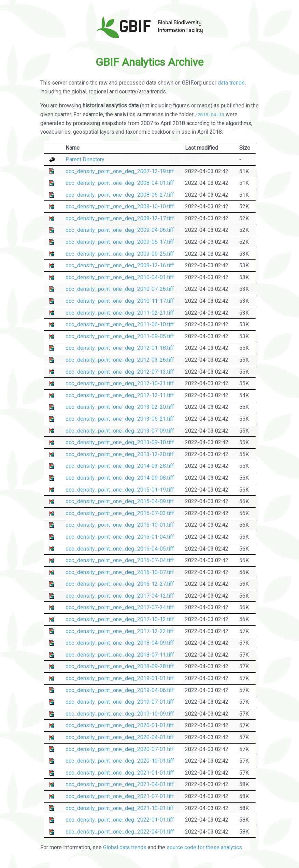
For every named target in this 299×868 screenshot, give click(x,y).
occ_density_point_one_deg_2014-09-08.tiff (120, 478)
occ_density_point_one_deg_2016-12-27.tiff (120, 584)
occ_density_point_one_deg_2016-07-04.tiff (120, 560)
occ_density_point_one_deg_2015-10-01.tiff (120, 525)
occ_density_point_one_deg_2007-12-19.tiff (120, 171)
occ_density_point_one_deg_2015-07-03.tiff (120, 513)
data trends (231, 83)
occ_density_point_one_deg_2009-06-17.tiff (120, 242)
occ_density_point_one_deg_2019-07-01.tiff (120, 702)
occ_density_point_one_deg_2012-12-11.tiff (120, 395)
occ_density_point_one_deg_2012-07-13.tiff (120, 371)
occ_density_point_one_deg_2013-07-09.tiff (120, 430)
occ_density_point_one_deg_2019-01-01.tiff (120, 678)
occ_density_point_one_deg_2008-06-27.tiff (120, 195)
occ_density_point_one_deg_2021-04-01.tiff (120, 784)
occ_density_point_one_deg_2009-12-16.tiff (120, 265)
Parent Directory (85, 159)
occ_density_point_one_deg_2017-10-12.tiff (120, 619)
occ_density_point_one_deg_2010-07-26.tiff (120, 289)
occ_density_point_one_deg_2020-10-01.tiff (120, 761)
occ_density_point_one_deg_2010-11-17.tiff (120, 301)
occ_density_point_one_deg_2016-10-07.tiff (120, 572)
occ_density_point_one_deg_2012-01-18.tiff (120, 348)
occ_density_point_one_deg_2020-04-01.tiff (120, 737)
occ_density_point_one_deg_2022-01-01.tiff (120, 820)
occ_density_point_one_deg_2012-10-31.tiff (120, 383)
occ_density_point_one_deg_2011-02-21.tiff (120, 312)
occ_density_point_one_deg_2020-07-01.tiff (120, 749)
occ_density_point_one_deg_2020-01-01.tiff (120, 725)
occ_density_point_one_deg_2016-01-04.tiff (120, 537)
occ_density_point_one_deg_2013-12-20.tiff (120, 454)
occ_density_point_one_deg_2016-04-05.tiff (120, 548)
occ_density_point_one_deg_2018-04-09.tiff (120, 643)
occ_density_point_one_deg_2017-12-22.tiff (120, 631)
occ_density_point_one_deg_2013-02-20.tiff (120, 407)
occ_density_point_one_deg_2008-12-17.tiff (120, 218)
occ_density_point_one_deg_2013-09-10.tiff (120, 442)
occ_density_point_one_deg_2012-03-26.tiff (120, 360)
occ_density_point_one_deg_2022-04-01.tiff (120, 832)
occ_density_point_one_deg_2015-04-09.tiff (120, 501)
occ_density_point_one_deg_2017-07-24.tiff (120, 607)
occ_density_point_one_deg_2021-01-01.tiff (120, 773)
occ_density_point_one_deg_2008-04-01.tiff (120, 183)
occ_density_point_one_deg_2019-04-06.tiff (120, 690)
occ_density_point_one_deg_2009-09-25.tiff (120, 253)
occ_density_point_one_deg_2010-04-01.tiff (120, 277)
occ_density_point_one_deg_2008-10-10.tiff (120, 206)
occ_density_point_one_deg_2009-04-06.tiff (120, 230)
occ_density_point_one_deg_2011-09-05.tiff (120, 336)
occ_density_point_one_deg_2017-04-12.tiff (120, 596)
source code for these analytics (204, 847)
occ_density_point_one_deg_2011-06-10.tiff (120, 324)
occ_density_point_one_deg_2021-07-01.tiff (120, 796)
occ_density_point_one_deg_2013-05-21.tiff (120, 419)
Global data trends (125, 847)
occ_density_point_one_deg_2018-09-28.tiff (120, 666)
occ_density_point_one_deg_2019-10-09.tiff (120, 714)
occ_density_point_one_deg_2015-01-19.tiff (120, 489)
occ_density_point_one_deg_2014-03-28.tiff (120, 466)
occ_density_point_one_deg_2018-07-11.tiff (120, 655)
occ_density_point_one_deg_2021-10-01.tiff (120, 808)
